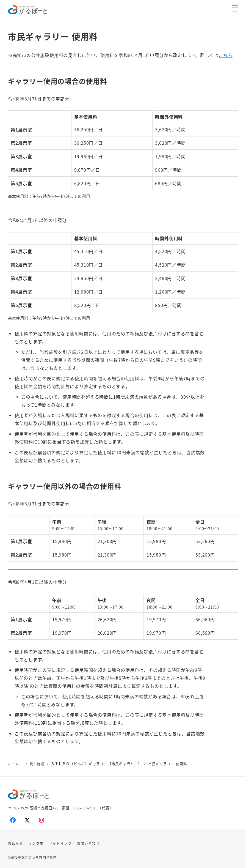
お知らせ (16, 843)
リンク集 (36, 843)
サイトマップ (60, 843)
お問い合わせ (88, 843)
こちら (225, 55)
